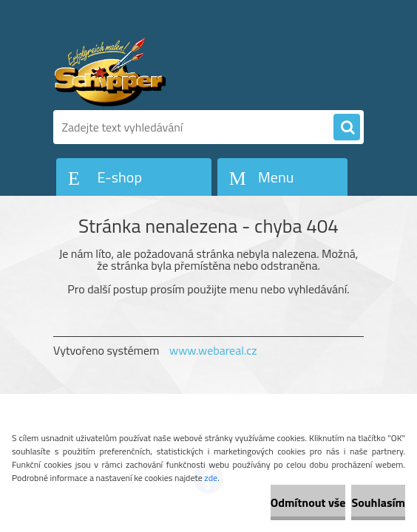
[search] (347, 128)
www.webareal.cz (213, 350)
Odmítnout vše (308, 502)
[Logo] (155, 72)
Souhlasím (378, 502)
